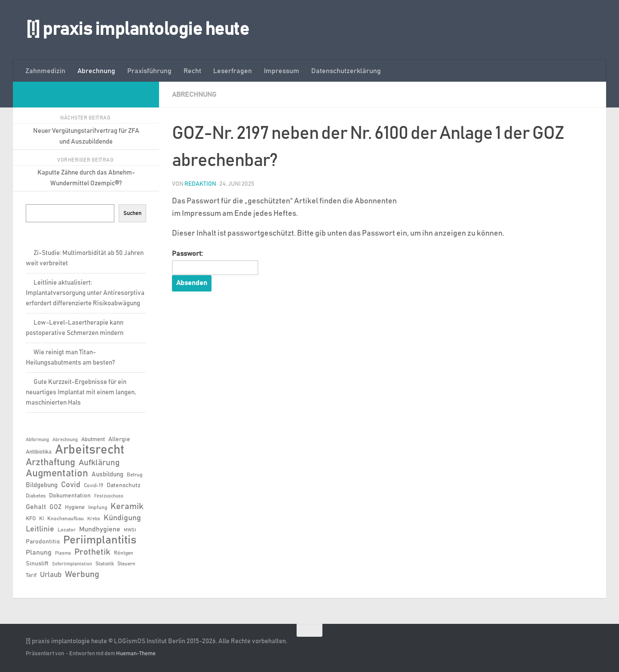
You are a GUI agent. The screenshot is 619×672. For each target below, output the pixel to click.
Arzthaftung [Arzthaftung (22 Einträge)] (51, 462)
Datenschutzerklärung (346, 71)
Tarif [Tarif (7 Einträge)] (31, 575)
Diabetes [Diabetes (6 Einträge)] (36, 496)
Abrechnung (96, 71)
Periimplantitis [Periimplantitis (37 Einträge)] (100, 540)
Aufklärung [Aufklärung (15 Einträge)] (99, 463)
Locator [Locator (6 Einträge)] (67, 530)
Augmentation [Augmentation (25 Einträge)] (57, 474)
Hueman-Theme (136, 654)
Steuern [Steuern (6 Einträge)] (126, 564)
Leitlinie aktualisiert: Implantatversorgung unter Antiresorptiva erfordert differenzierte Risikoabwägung (85, 293)
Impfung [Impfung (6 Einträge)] (98, 507)
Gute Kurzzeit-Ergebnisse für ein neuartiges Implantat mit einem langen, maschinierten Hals (81, 392)
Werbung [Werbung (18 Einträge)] (82, 574)
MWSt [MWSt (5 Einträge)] (130, 530)
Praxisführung (149, 71)
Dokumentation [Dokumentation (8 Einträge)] (70, 496)
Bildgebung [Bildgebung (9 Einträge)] (42, 485)
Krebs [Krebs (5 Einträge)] (94, 519)
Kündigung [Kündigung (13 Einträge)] (122, 518)
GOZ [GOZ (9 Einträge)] (55, 507)
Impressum (282, 71)
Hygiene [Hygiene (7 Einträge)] (75, 508)
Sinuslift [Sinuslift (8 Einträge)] (37, 564)
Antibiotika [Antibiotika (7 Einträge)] (39, 452)
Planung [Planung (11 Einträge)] (39, 552)
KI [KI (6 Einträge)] (41, 519)
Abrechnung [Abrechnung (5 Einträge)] (65, 440)
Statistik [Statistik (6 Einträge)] (105, 564)
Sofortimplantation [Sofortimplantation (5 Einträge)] (72, 564)
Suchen (132, 213)
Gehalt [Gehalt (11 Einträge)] (36, 507)
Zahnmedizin (45, 71)
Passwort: (215, 263)
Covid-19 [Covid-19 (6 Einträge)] (93, 485)
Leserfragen (233, 71)
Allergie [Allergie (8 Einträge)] (119, 439)
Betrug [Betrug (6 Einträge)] (135, 475)
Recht (192, 71)
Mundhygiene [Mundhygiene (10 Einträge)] (100, 529)
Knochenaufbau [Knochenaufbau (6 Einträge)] (66, 519)
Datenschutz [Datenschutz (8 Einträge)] (124, 485)
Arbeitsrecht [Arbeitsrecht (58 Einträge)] (90, 450)
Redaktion (200, 184)
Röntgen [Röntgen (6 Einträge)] (124, 553)
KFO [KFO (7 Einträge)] (31, 519)
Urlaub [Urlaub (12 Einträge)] (51, 575)
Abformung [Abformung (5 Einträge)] (37, 440)
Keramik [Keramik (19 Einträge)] (127, 506)
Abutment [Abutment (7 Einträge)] (93, 440)
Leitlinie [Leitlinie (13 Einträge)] (40, 529)
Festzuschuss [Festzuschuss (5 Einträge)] (109, 496)
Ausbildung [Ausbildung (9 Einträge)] (107, 474)
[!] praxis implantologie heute (137, 30)
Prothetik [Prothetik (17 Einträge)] (92, 552)
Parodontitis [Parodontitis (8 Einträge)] (43, 542)
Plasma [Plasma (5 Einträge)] (63, 553)
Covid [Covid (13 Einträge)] (71, 485)
